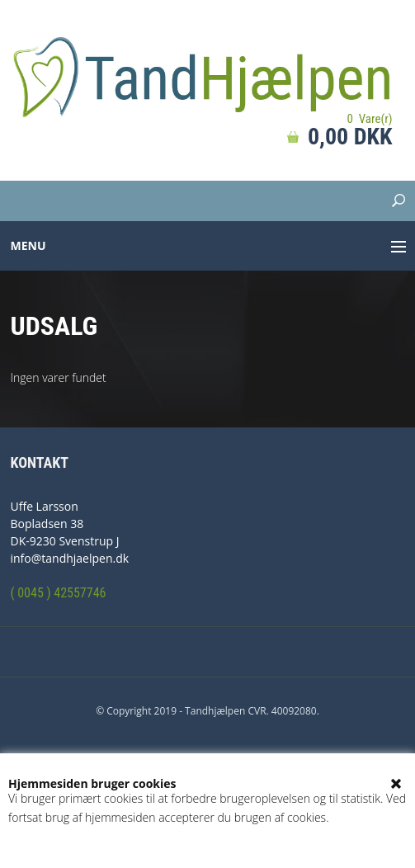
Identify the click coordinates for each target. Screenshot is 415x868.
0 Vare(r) (369, 119)
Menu (28, 245)
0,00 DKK (350, 137)
